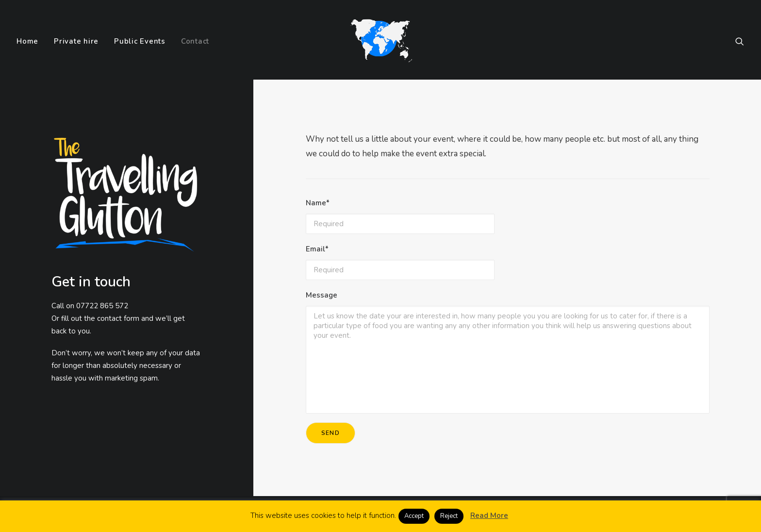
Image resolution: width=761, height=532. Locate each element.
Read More (489, 515)
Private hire (76, 41)
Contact (195, 41)
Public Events (140, 41)
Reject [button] (449, 516)
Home (27, 41)
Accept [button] (414, 516)
